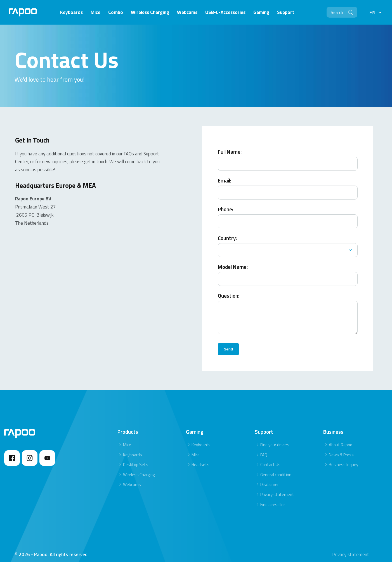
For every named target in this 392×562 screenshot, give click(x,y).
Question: (229, 291)
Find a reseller (273, 499)
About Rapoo (341, 439)
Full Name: (230, 147)
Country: (227, 233)
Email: (225, 175)
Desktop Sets (136, 459)
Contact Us (270, 459)
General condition (276, 469)
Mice (127, 439)
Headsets (200, 459)
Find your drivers (275, 439)
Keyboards (133, 449)
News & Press (341, 449)
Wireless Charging (139, 469)
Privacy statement (277, 489)
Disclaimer (270, 479)
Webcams (132, 479)
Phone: (225, 204)
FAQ (264, 449)
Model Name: (233, 262)
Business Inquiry (343, 459)
